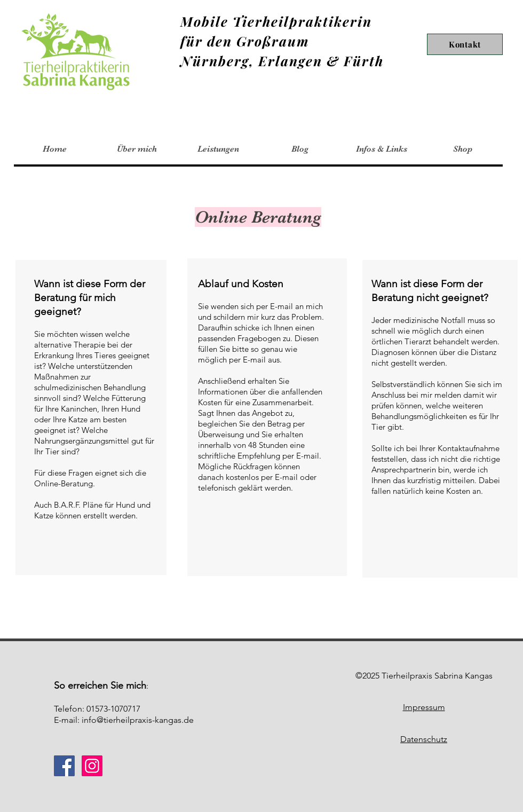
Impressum (424, 707)
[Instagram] (92, 766)
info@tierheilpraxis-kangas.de (138, 720)
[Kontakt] (465, 44)
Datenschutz (424, 739)
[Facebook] (64, 766)
